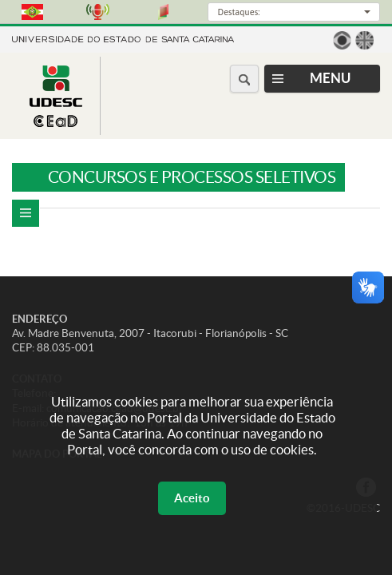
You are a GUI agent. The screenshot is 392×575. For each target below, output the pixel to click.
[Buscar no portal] (244, 79)
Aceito (192, 498)
